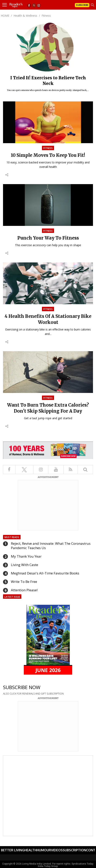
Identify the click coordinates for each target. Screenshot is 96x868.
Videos (57, 850)
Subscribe (82, 5)
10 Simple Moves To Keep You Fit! (48, 155)
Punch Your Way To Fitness (48, 238)
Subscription (74, 850)
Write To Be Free (24, 582)
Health (31, 850)
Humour (44, 850)
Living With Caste (25, 565)
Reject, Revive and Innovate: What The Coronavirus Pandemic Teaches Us (51, 546)
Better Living (13, 850)
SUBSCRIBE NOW (22, 687)
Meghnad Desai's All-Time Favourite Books (45, 573)
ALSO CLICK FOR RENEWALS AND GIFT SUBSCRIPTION (33, 694)
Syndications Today (82, 864)
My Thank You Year (26, 556)
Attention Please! (24, 590)
